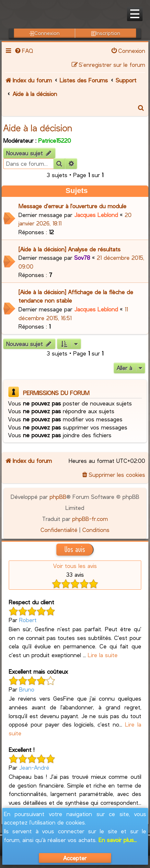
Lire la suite (103, 655)
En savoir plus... (118, 840)
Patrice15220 (55, 140)
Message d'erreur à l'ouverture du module (72, 206)
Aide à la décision (38, 128)
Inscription (106, 33)
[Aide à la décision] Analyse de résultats (69, 249)
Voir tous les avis (75, 566)
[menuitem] (24, 51)
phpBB (58, 497)
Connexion (44, 33)
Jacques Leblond (96, 215)
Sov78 (82, 258)
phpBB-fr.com (90, 519)
